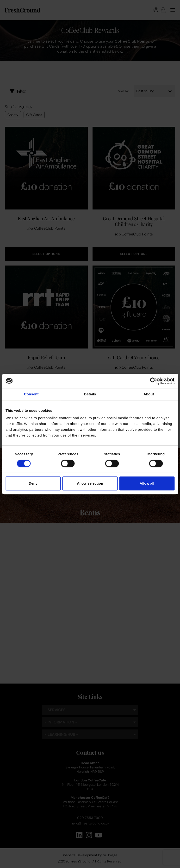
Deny (33, 483)
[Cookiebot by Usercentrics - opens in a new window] (153, 381)
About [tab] (149, 394)
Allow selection (90, 483)
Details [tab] (90, 394)
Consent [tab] (31, 394)
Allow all (147, 483)
